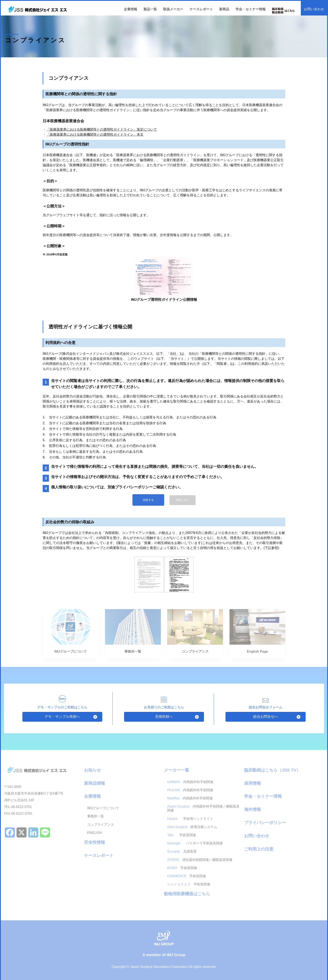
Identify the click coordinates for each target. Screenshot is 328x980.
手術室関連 (182, 835)
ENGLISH (95, 833)
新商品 (224, 9)
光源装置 (182, 851)
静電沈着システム (192, 827)
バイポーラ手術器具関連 (195, 843)
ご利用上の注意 (259, 849)
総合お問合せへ (266, 717)
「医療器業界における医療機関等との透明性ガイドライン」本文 (95, 134)
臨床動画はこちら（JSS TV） (272, 770)
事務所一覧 (96, 816)
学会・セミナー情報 (251, 9)
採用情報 (252, 783)
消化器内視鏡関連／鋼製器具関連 (200, 860)
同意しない (183, 500)
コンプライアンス (101, 825)
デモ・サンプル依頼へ (62, 717)
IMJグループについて (103, 808)
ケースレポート (201, 9)
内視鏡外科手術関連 (190, 782)
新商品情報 (95, 783)
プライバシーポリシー (265, 822)
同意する (148, 500)
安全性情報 (95, 842)
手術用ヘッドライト (191, 819)
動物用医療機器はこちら (187, 894)
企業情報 (92, 796)
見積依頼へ (164, 717)
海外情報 (252, 809)
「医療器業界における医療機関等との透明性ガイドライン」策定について (102, 129)
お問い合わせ (314, 9)
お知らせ (92, 770)
